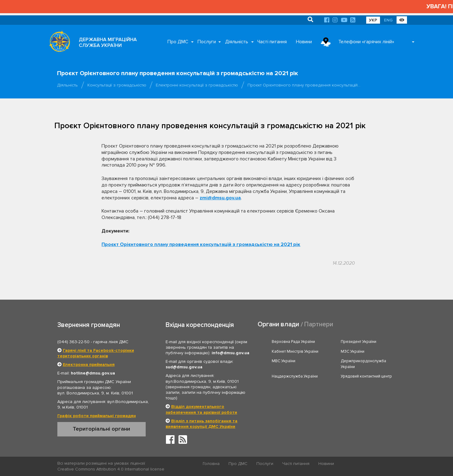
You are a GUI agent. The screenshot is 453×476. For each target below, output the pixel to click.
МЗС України (353, 351)
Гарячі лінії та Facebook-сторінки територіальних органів (96, 353)
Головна (211, 464)
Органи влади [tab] (278, 324)
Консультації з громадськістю (117, 85)
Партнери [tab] (319, 324)
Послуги (207, 42)
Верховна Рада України (293, 342)
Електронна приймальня (89, 365)
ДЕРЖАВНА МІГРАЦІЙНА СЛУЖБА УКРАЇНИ (108, 42)
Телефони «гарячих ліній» (366, 42)
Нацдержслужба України (295, 376)
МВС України (284, 361)
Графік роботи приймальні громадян (97, 416)
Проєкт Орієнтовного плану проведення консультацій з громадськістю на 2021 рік (201, 244)
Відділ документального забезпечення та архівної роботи (201, 409)
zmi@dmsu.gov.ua (220, 198)
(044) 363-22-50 (73, 342)
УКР (373, 20)
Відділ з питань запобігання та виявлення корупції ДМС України (202, 424)
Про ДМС (178, 42)
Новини (304, 42)
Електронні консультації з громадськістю (197, 85)
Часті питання (272, 42)
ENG (388, 20)
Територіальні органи (101, 429)
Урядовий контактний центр (366, 376)
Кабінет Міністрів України (295, 351)
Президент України (359, 342)
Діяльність (237, 42)
